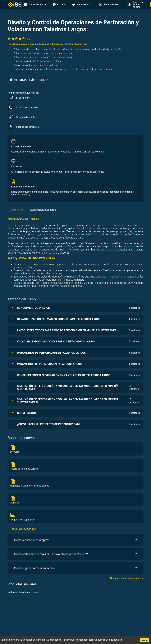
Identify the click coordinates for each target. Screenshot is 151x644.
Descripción (17, 210)
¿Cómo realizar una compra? (75, 540)
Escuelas (59, 4)
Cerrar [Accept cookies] (145, 640)
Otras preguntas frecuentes (127, 578)
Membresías (81, 4)
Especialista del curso (43, 210)
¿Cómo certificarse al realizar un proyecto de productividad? (75, 554)
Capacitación (33, 4)
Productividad (109, 4)
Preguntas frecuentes (23, 529)
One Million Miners (134, 4)
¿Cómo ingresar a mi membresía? (75, 568)
